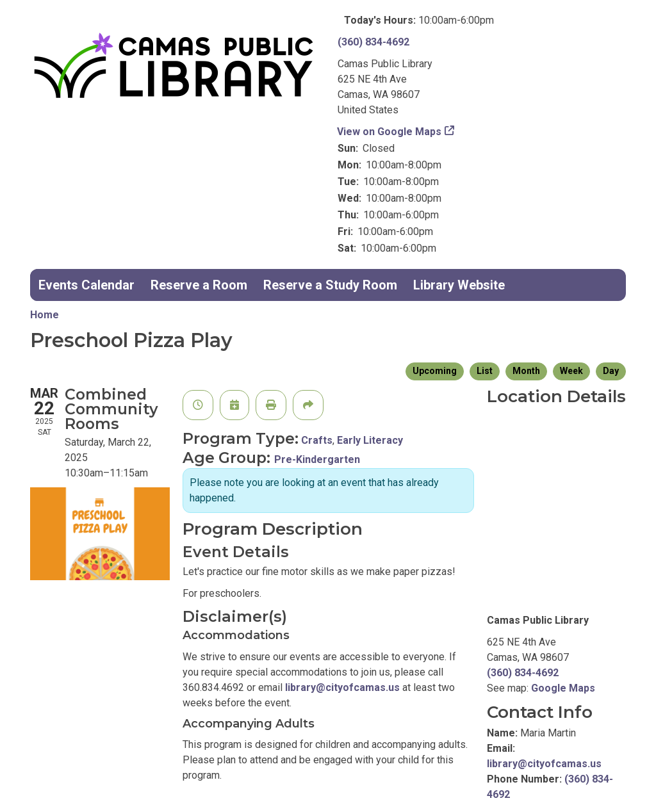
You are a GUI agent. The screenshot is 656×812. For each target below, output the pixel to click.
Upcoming (435, 371)
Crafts (317, 440)
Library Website (459, 285)
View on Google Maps (389, 132)
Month (526, 371)
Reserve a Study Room (330, 285)
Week (571, 371)
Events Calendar (86, 285)
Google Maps (563, 688)
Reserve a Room (199, 285)
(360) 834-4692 (373, 42)
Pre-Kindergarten (317, 459)
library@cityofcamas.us (342, 687)
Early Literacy (370, 440)
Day (611, 371)
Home (45, 315)
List (485, 371)
